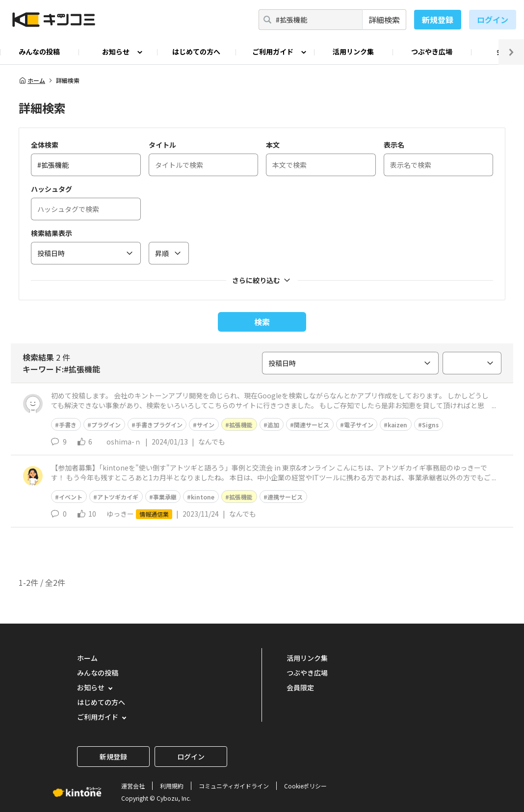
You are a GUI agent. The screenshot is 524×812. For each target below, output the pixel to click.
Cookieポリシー (305, 786)
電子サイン (359, 425)
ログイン (493, 20)
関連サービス (312, 425)
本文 (273, 145)
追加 (273, 425)
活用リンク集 (353, 52)
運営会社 (133, 786)
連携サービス (285, 497)
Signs (430, 425)
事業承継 (165, 497)
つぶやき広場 (432, 52)
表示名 (394, 145)
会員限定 (300, 687)
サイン (206, 425)
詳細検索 (384, 20)
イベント (71, 497)
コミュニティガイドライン (234, 786)
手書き (68, 425)
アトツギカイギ (118, 497)
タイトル (162, 145)
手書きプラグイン (159, 425)
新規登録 (438, 20)
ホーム (32, 80)
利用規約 (172, 786)
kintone (203, 497)
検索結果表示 (52, 233)
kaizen (397, 425)
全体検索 (45, 145)
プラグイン (106, 425)
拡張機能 (241, 425)
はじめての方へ (196, 52)
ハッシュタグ (52, 189)
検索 (262, 322)
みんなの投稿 (39, 52)
